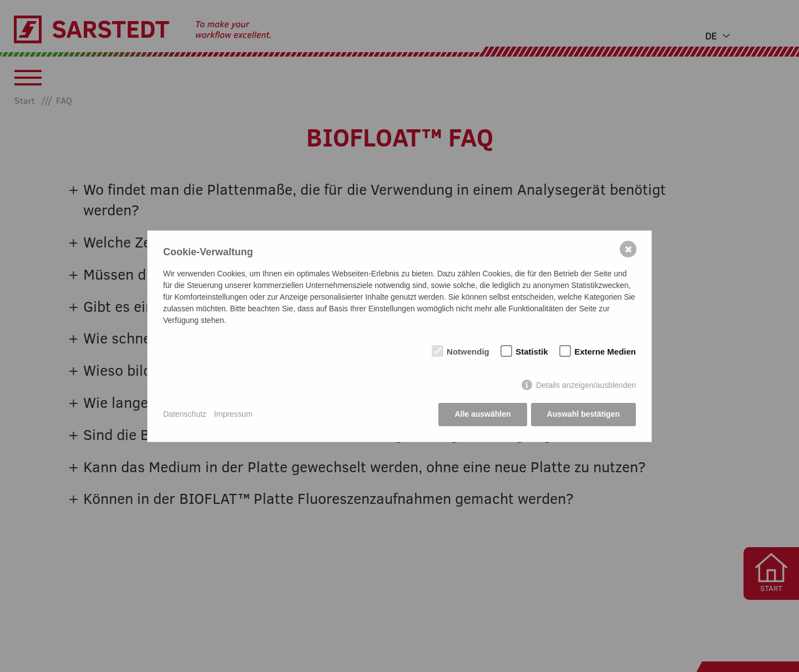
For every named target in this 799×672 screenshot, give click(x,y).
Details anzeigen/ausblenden (586, 385)
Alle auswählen (482, 414)
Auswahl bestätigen (583, 414)
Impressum (233, 414)
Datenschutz (185, 414)
